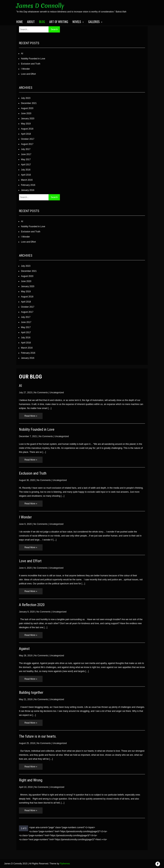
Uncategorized (57, 393)
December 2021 (29, 103)
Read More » (31, 416)
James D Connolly (40, 6)
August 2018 (27, 129)
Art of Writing (59, 22)
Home (19, 22)
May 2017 (26, 159)
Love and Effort (28, 74)
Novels (77, 22)
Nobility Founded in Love (33, 59)
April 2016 (26, 175)
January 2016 (28, 190)
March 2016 (27, 180)
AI (22, 54)
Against (24, 649)
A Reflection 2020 (32, 605)
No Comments (41, 393)
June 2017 (26, 154)
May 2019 (26, 124)
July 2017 (26, 149)
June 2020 (26, 113)
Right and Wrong (31, 780)
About (31, 22)
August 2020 (27, 108)
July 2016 (26, 170)
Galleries (94, 22)
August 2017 (27, 144)
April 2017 (26, 165)
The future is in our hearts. (38, 736)
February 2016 (28, 185)
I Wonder (25, 69)
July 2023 (26, 98)
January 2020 (28, 119)
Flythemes (65, 864)
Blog (42, 22)
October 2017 (28, 139)
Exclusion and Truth (31, 64)
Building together (31, 692)
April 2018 (26, 134)
